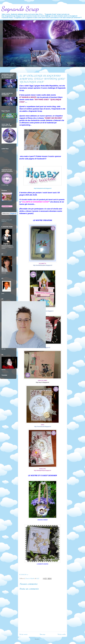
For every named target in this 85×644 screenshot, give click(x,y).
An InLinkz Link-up (24, 574)
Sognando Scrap (20, 9)
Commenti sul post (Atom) (45, 639)
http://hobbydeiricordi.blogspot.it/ (43, 188)
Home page (42, 634)
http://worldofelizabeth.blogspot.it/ (43, 265)
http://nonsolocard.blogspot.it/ (43, 427)
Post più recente (23, 634)
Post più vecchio (62, 634)
